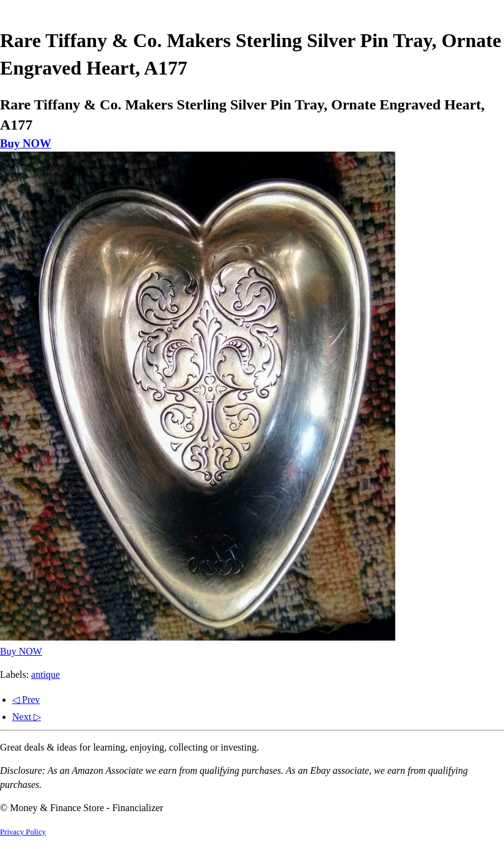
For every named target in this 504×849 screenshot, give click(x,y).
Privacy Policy (23, 832)
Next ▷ (27, 717)
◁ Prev (26, 700)
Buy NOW (26, 143)
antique (46, 674)
